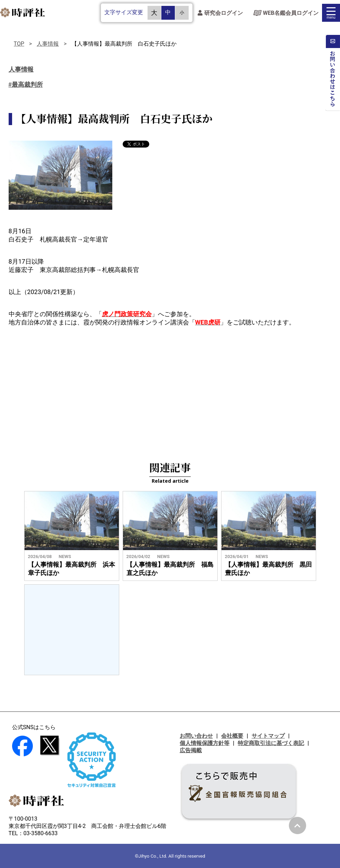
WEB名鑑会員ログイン (286, 13)
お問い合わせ (196, 736)
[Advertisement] (170, 389)
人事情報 (48, 44)
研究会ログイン (220, 13)
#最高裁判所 (26, 85)
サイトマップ (268, 736)
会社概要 (232, 736)
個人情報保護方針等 (205, 743)
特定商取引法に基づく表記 (271, 743)
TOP (19, 44)
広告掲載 (191, 750)
